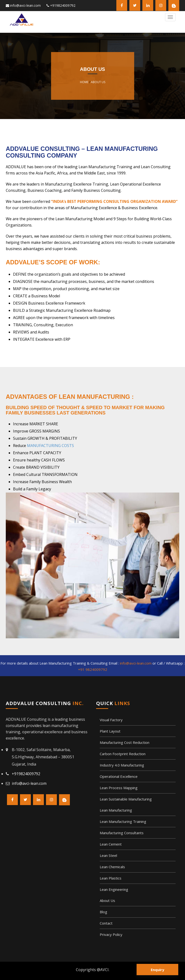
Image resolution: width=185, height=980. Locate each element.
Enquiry (158, 970)
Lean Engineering (114, 889)
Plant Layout (110, 731)
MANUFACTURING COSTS (50, 446)
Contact (106, 923)
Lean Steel (108, 855)
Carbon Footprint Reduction (123, 754)
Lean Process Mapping (119, 788)
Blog (103, 912)
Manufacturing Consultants (122, 833)
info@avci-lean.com (25, 5)
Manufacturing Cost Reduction (125, 742)
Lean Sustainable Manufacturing (126, 799)
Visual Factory (111, 720)
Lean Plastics (111, 878)
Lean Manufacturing (116, 810)
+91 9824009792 (93, 669)
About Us (98, 82)
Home (84, 82)
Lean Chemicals (112, 867)
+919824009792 (63, 5)
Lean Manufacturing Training (123, 821)
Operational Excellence (119, 776)
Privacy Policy (111, 934)
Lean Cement (111, 844)
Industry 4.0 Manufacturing (122, 765)
